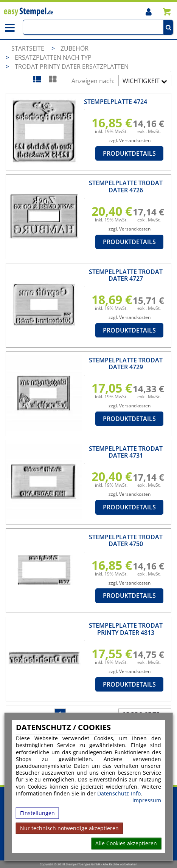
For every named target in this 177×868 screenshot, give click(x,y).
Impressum (147, 800)
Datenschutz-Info (119, 793)
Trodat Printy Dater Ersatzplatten (72, 67)
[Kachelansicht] (52, 79)
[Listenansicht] (37, 79)
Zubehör (75, 48)
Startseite (28, 48)
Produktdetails (129, 153)
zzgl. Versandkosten (130, 140)
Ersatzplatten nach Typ (53, 57)
